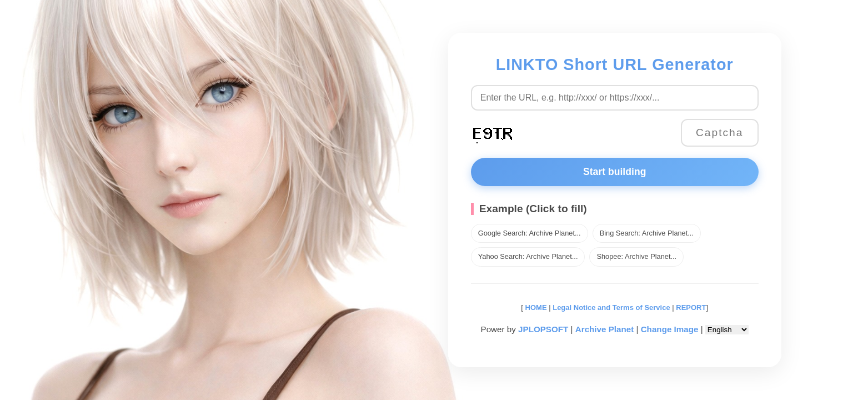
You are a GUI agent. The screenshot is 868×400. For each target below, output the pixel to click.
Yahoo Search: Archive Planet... (528, 256)
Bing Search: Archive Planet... (647, 233)
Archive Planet (605, 329)
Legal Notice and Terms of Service (611, 307)
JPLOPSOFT (543, 329)
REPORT (691, 307)
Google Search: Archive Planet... (530, 233)
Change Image (670, 329)
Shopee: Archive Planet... (636, 256)
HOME (535, 307)
